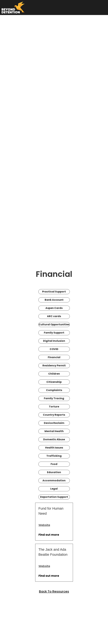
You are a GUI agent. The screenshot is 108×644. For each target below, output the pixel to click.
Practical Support (54, 292)
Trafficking (54, 456)
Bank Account (54, 300)
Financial (54, 357)
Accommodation (54, 480)
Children (54, 374)
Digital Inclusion (54, 341)
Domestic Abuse (54, 439)
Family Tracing (54, 398)
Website (44, 525)
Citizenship (54, 382)
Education (54, 472)
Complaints (54, 390)
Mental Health (54, 431)
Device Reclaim (54, 423)
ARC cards (54, 316)
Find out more (49, 535)
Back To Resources (54, 591)
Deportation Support (54, 497)
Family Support (54, 333)
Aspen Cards (54, 308)
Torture (54, 407)
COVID (54, 349)
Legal (54, 489)
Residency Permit (54, 366)
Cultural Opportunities (54, 324)
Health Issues (54, 448)
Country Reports (54, 415)
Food (54, 464)
